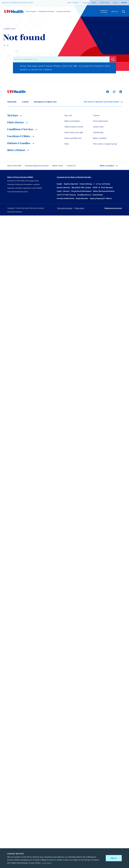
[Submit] (113, 59)
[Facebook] (107, 92)
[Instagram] (114, 92)
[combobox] (61, 59)
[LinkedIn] (119, 92)
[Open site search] (124, 12)
